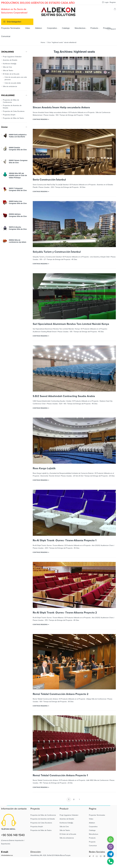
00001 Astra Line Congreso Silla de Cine (18, 202)
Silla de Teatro (8, 71)
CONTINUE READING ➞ (41, 119)
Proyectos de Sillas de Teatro (13, 118)
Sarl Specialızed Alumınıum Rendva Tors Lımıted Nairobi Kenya (71, 324)
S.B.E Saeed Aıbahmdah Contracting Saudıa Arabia (64, 396)
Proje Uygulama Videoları (12, 57)
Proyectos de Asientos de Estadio (12, 107)
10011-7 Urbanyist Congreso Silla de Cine (18, 189)
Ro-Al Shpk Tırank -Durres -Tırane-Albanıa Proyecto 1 (65, 540)
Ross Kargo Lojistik (44, 468)
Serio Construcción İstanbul (49, 180)
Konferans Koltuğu (10, 64)
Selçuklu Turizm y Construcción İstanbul (57, 252)
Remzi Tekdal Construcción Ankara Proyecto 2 (61, 694)
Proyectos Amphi (9, 115)
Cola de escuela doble (13, 83)
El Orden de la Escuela (11, 74)
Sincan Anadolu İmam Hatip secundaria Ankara (61, 107)
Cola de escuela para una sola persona (16, 78)
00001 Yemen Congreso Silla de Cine (18, 161)
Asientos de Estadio (10, 60)
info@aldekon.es (7, 855)
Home (43, 42)
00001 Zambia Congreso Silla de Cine (18, 149)
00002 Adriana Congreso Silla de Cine (18, 215)
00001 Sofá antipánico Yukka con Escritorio (18, 136)
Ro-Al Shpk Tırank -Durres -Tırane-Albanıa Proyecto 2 (65, 613)
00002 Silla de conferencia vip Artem (18, 241)
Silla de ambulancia (10, 86)
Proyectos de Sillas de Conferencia (11, 101)
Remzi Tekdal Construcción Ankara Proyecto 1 (60, 775)
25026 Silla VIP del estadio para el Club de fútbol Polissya (18, 175)
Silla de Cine (7, 67)
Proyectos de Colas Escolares (14, 111)
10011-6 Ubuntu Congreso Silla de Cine (18, 228)
